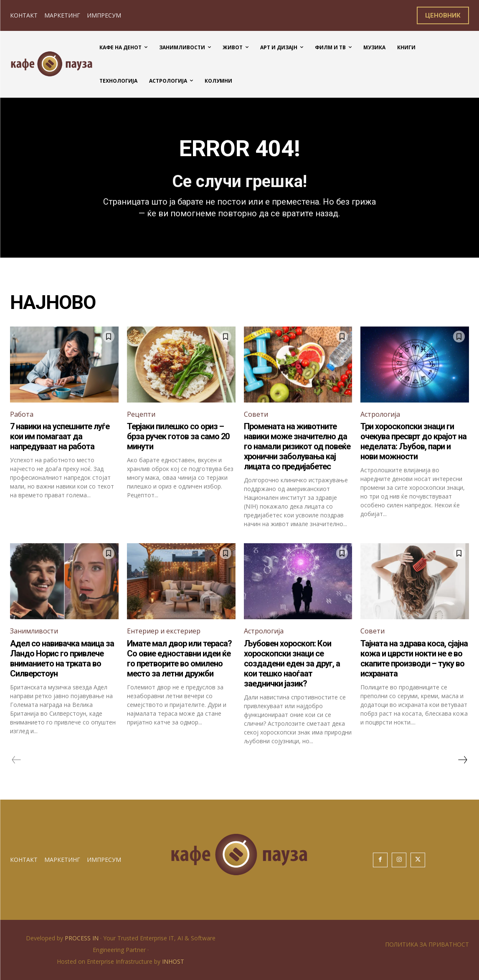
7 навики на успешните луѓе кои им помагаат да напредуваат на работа (60, 436)
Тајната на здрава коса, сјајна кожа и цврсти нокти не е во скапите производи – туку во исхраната (414, 658)
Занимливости (34, 631)
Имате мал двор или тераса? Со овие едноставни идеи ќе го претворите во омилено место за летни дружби (179, 658)
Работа (22, 414)
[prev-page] (16, 760)
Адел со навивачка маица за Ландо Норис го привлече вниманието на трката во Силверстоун (62, 658)
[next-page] (462, 760)
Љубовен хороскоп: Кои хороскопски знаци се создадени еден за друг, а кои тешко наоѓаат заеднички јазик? (292, 663)
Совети (256, 414)
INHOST (173, 961)
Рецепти (141, 414)
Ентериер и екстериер (164, 631)
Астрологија (380, 414)
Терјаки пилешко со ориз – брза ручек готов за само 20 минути (178, 436)
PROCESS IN (82, 938)
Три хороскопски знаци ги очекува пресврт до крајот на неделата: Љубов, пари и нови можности (413, 441)
